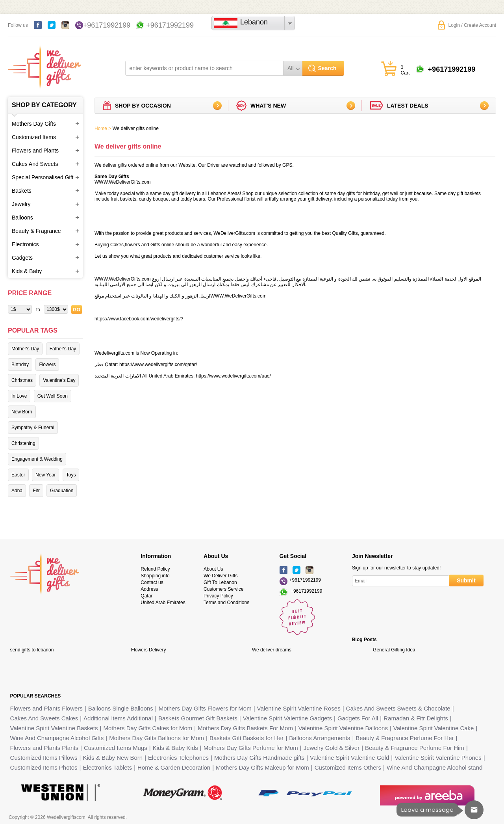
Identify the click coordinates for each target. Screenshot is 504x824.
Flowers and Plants (35, 151)
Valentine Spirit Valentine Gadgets (287, 718)
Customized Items (34, 137)
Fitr (36, 491)
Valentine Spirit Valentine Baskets (54, 728)
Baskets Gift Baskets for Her (246, 738)
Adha (17, 491)
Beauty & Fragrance (36, 231)
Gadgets (22, 258)
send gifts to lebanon (32, 650)
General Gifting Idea (394, 650)
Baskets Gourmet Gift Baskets (198, 718)
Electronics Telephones (178, 758)
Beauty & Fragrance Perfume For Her (405, 738)
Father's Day (63, 349)
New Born (22, 412)
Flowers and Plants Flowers (46, 708)
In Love (19, 396)
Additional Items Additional (118, 718)
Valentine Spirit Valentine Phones (438, 758)
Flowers (47, 365)
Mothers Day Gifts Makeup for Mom (262, 767)
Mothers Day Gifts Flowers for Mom (205, 708)
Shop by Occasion (143, 106)
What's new (268, 106)
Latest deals (408, 106)
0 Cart (405, 70)
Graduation (62, 491)
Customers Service (223, 589)
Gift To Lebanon (220, 582)
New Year (45, 475)
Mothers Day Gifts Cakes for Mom (148, 728)
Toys (71, 475)
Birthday (20, 365)
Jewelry (21, 204)
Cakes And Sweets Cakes (44, 718)
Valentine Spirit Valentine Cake (434, 728)
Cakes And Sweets (35, 164)
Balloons (22, 218)
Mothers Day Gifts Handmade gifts (259, 758)
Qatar (146, 596)
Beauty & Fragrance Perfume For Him (415, 748)
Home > (103, 128)
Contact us (152, 582)
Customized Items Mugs (116, 748)
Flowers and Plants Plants (44, 748)
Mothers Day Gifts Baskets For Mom (245, 728)
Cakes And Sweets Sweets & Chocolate (398, 708)
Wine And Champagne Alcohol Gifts (57, 738)
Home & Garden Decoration (174, 767)
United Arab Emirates (163, 603)
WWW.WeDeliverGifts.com (122, 182)
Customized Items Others (348, 767)
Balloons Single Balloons (121, 708)
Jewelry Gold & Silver (332, 748)
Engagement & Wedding (37, 459)
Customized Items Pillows (44, 758)
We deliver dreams (272, 650)
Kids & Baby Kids (175, 748)
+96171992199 (107, 25)
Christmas (22, 380)
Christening (23, 443)
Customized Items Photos (44, 767)
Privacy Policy (218, 596)
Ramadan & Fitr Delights (416, 718)
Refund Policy (155, 569)
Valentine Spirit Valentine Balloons (343, 728)
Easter (18, 475)
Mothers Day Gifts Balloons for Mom (157, 738)
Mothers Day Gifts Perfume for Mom (251, 748)
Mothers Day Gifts (34, 124)
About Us (213, 569)
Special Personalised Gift (43, 177)
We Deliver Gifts (220, 576)
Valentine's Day (59, 380)
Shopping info (155, 576)
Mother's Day (25, 349)
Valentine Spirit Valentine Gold (349, 758)
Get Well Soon (53, 396)
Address (149, 589)
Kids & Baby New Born (113, 758)
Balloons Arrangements (320, 738)
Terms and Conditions (226, 603)
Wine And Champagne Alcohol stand (435, 767)
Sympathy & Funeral (33, 428)
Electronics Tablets (107, 767)
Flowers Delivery (149, 650)
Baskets (22, 191)
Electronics (25, 244)
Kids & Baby (27, 271)
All (291, 68)
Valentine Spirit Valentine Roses (299, 708)
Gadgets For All (358, 718)
